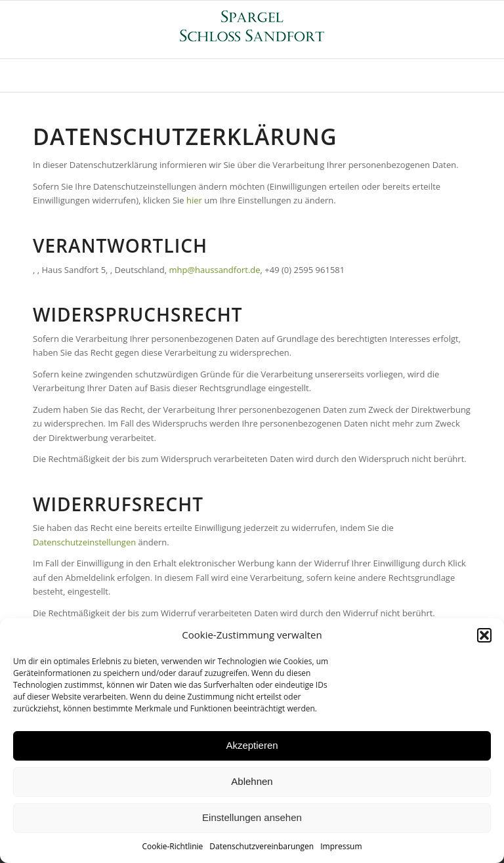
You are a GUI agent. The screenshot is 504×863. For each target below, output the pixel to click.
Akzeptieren (252, 745)
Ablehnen (252, 781)
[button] (484, 635)
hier (194, 200)
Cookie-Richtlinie (172, 846)
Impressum (341, 846)
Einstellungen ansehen (252, 817)
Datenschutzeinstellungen (84, 542)
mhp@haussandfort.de (214, 270)
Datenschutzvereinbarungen (262, 846)
